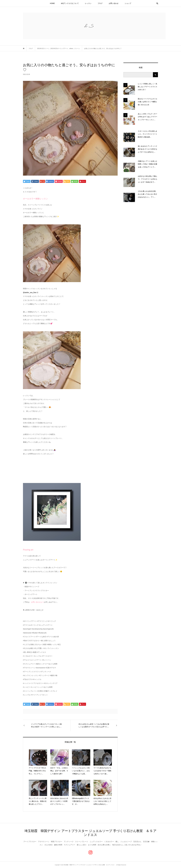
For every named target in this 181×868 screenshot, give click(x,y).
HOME (52, 3)
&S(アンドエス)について (70, 3)
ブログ (100, 3)
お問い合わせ (114, 3)
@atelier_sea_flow (30, 292)
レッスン (88, 3)
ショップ (128, 3)
